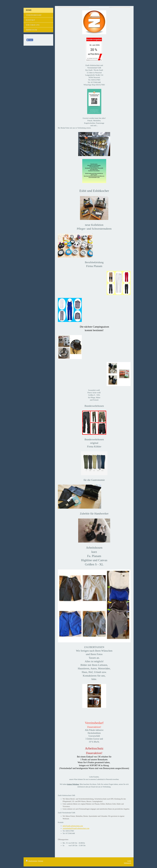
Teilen (30, 40)
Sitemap (41, 861)
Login (129, 861)
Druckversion (32, 861)
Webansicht (127, 863)
